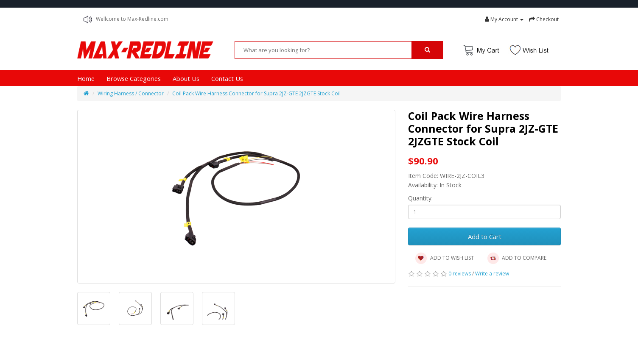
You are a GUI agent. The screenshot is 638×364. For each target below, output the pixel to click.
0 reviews (460, 274)
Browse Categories (134, 78)
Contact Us (227, 78)
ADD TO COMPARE (516, 258)
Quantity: (420, 198)
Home (86, 78)
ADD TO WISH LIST (444, 258)
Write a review (492, 274)
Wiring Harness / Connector (131, 93)
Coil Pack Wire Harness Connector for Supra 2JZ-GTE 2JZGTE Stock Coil (256, 93)
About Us (186, 78)
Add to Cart (485, 236)
